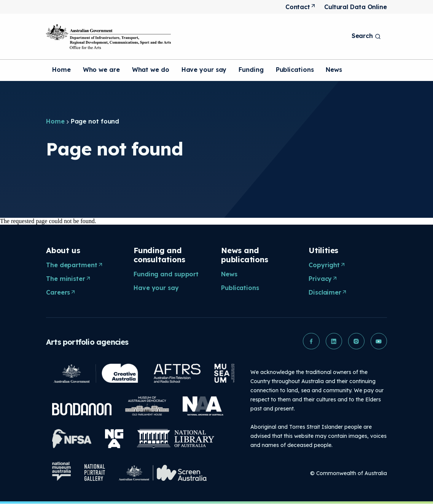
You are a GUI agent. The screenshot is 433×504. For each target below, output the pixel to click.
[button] (310, 341)
